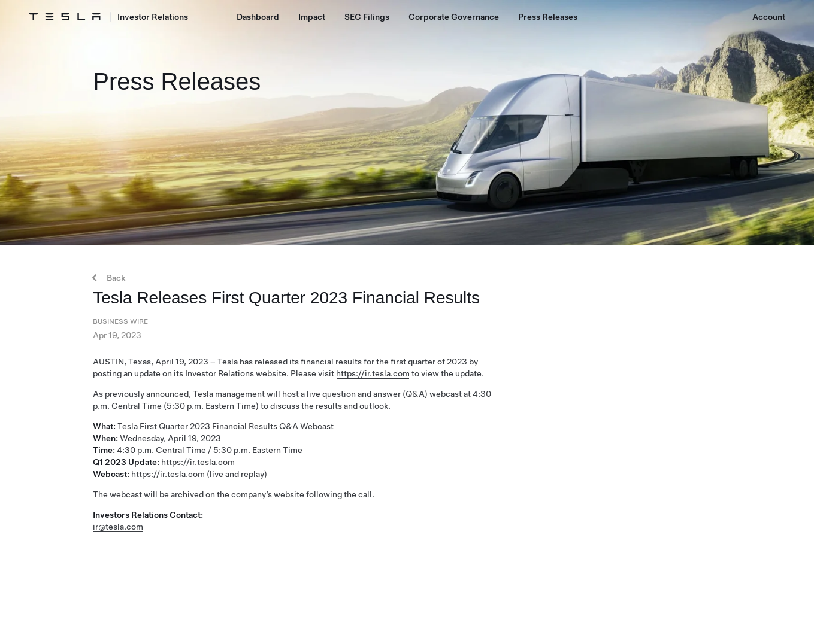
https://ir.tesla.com (373, 373)
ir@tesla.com (118, 527)
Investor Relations (153, 17)
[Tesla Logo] (65, 17)
